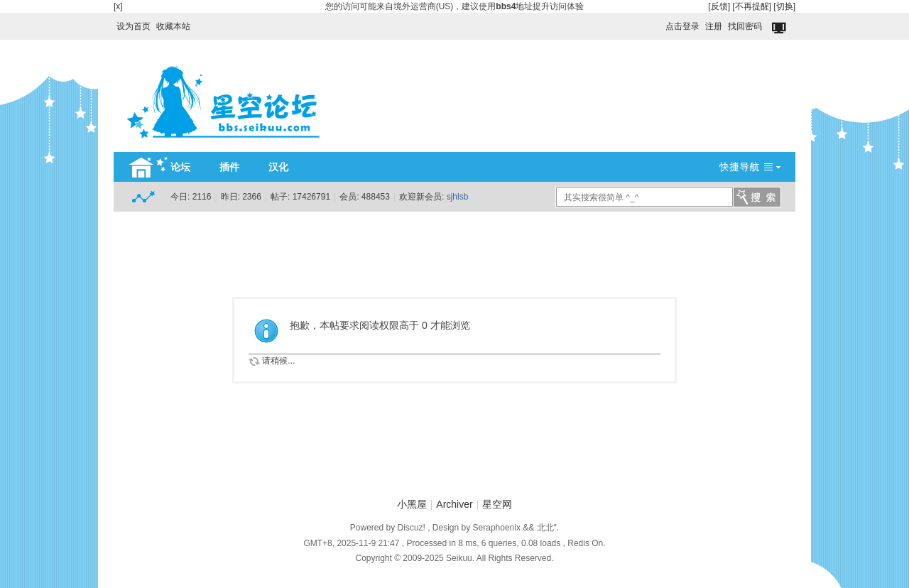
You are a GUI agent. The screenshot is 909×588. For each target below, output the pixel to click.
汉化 (278, 167)
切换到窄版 (780, 28)
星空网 (497, 504)
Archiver (454, 504)
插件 (229, 167)
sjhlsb (458, 197)
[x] (118, 6)
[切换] (784, 6)
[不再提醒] (752, 6)
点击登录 (682, 26)
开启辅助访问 (659, 23)
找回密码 (745, 26)
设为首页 (134, 26)
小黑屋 (412, 504)
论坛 (180, 167)
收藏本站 (173, 26)
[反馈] (719, 6)
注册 (714, 26)
